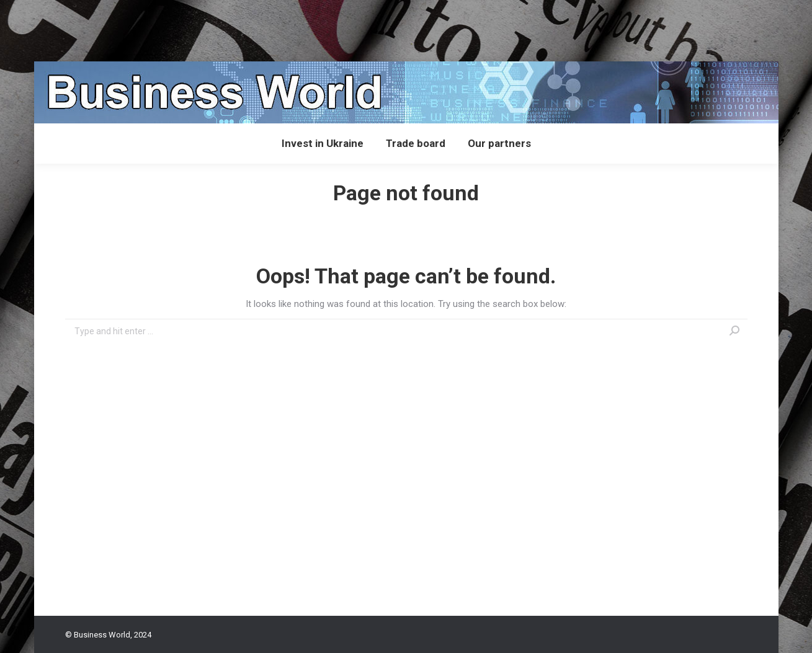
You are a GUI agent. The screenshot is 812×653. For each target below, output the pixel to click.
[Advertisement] (226, 28)
